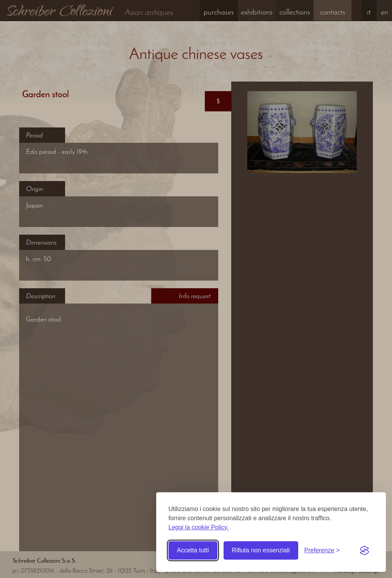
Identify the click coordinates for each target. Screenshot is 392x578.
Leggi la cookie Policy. (198, 527)
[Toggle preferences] (322, 550)
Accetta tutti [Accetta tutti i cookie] (193, 550)
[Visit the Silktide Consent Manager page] (364, 550)
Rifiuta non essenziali (261, 550)
